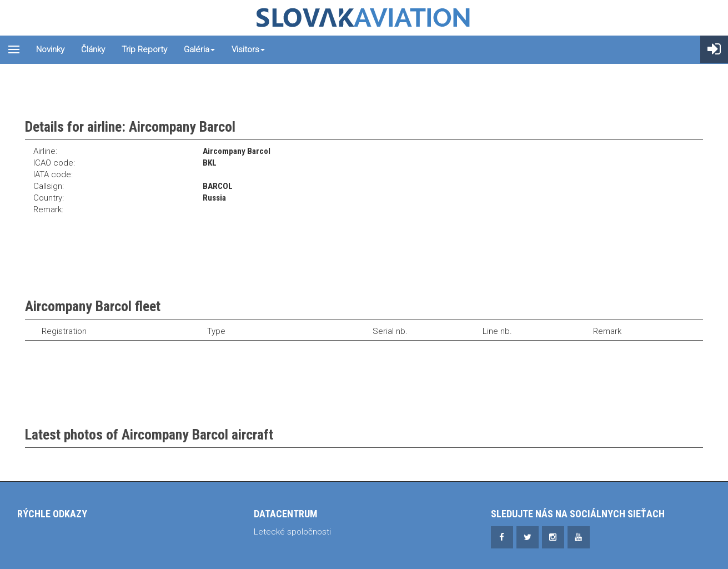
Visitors (248, 49)
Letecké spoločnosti (292, 532)
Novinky (50, 49)
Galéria (199, 49)
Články (93, 49)
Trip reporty (144, 49)
